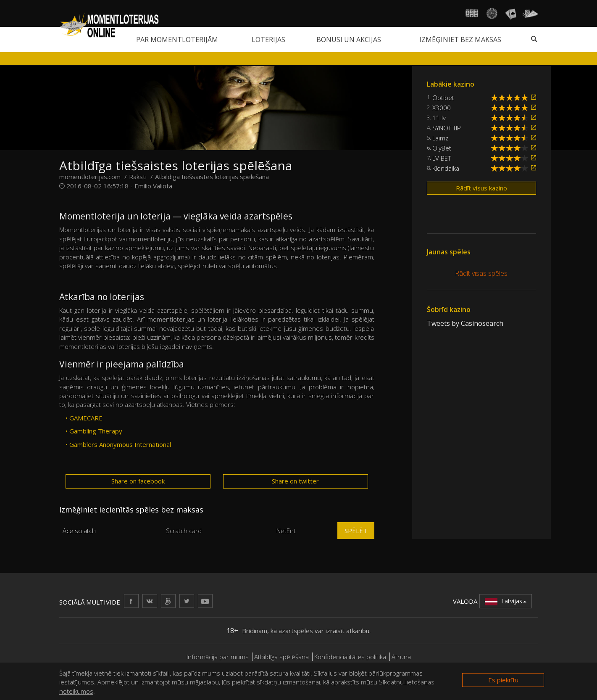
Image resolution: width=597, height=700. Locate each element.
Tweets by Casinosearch (465, 323)
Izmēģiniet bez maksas (460, 40)
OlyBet (442, 148)
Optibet (443, 98)
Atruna (401, 657)
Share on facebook (138, 481)
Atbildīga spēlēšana (281, 657)
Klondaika (446, 168)
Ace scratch (79, 531)
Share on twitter (295, 481)
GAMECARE (86, 418)
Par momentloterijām (177, 40)
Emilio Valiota (153, 186)
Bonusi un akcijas (349, 40)
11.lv (439, 118)
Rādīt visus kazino (481, 188)
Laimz (440, 138)
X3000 (442, 108)
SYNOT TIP (447, 128)
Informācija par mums (218, 657)
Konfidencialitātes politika (350, 657)
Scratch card (184, 531)
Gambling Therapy (96, 431)
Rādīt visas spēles (481, 273)
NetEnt (286, 531)
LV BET (442, 158)
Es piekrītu (503, 680)
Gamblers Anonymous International (120, 444)
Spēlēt (356, 531)
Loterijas (268, 40)
